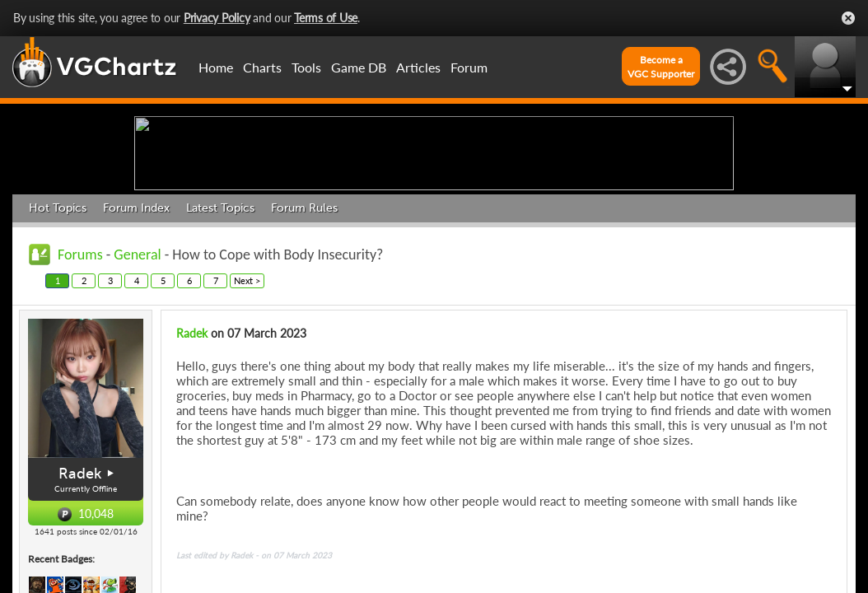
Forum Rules (304, 336)
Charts (262, 67)
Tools (306, 67)
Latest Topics (220, 336)
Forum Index (136, 336)
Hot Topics (58, 336)
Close (848, 18)
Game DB (359, 67)
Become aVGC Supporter (661, 67)
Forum (469, 67)
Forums (80, 382)
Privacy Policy (217, 18)
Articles (418, 67)
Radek (192, 461)
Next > (247, 408)
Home (216, 67)
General (137, 382)
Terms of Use (326, 18)
